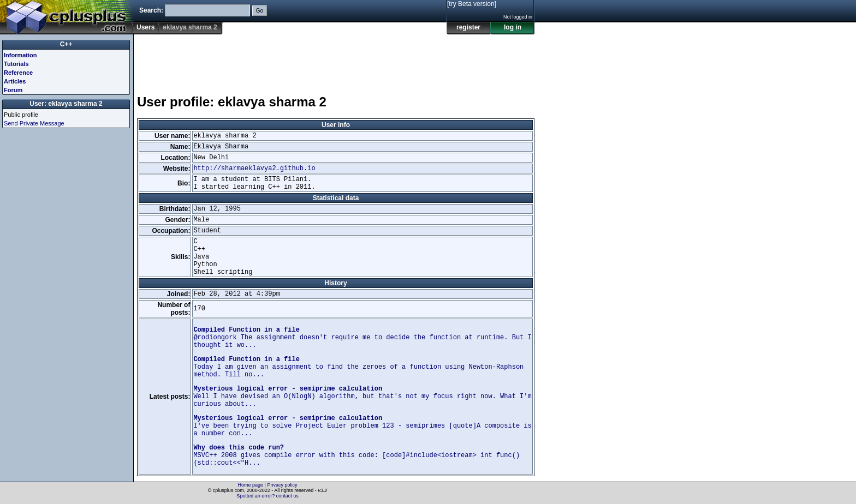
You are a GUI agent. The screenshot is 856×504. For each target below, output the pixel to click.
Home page (251, 485)
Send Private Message (34, 123)
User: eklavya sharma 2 (66, 104)
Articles (15, 81)
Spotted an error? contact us (267, 496)
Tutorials (16, 64)
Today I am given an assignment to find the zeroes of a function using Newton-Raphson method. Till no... (358, 367)
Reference (18, 73)
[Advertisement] (336, 59)
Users (145, 27)
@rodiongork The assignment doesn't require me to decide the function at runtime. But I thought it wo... (362, 338)
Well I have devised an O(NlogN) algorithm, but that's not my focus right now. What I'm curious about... (362, 397)
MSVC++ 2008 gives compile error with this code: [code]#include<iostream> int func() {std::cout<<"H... (356, 455)
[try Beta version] (472, 4)
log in (513, 27)
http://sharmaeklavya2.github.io (254, 169)
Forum (13, 90)
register (468, 27)
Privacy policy (282, 485)
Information (20, 55)
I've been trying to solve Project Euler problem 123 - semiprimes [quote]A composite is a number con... (362, 426)
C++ (66, 44)
